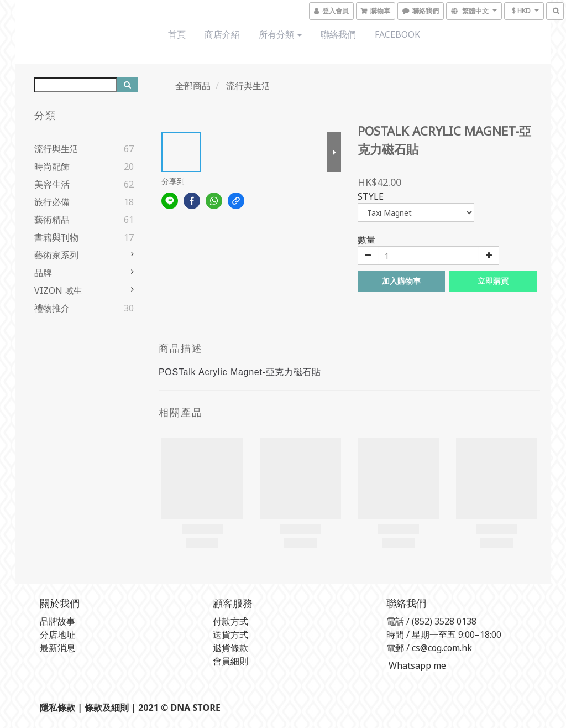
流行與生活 (56, 149)
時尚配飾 (52, 167)
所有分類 (280, 34)
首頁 (177, 34)
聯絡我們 (338, 34)
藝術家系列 (56, 255)
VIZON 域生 (58, 290)
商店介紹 (222, 34)
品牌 (43, 273)
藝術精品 (52, 220)
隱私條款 (57, 708)
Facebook (397, 34)
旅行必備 (52, 202)
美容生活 (52, 184)
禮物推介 (52, 308)
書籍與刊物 (56, 237)
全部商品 (193, 86)
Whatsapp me (416, 665)
